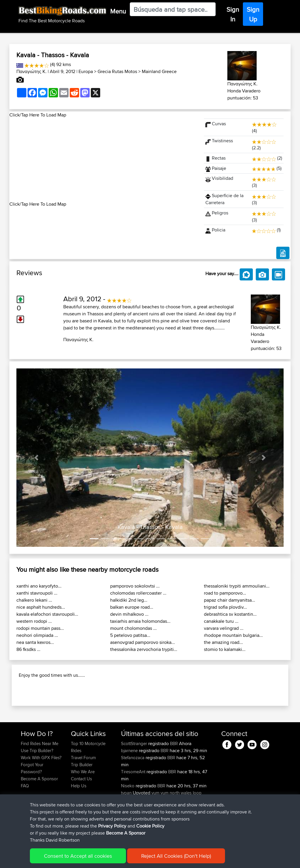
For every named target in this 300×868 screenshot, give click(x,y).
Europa (86, 71)
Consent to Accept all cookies (78, 856)
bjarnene (130, 782)
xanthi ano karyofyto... (39, 586)
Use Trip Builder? (37, 782)
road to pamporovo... (225, 593)
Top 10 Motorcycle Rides (88, 778)
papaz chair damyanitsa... (230, 600)
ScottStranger (135, 775)
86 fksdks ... (28, 649)
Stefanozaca (133, 789)
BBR (174, 775)
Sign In (233, 14)
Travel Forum (83, 789)
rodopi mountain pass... (40, 628)
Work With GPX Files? (41, 789)
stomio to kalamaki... (225, 649)
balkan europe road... (132, 607)
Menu (118, 11)
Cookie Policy (150, 826)
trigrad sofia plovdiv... (225, 607)
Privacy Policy (112, 826)
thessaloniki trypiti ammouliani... (237, 586)
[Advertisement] (103, 160)
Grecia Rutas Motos (117, 71)
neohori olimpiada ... (37, 635)
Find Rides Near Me (40, 775)
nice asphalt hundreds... (41, 607)
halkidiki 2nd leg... (129, 600)
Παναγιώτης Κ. (31, 71)
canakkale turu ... (221, 621)
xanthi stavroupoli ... (37, 593)
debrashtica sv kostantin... (230, 614)
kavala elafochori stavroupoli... (47, 614)
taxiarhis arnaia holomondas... (140, 621)
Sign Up (253, 14)
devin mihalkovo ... (129, 614)
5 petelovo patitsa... (130, 635)
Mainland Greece (159, 71)
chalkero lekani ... (34, 600)
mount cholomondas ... (133, 628)
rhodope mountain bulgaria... (233, 635)
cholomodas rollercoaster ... (138, 593)
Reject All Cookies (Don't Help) (176, 856)
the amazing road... (223, 642)
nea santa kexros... (35, 642)
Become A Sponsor (126, 833)
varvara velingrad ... (224, 628)
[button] (36, 458)
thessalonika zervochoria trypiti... (144, 649)
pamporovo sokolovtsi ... (135, 586)
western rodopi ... (34, 621)
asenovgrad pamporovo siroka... (143, 642)
